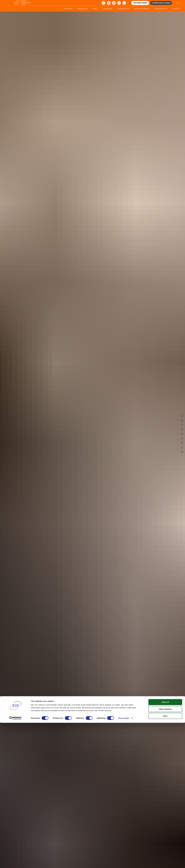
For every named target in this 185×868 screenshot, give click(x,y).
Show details (124, 863)
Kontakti (176, 9)
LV (178, 3)
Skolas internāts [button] (142, 9)
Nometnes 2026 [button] (161, 9)
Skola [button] (95, 9)
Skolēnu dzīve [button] (123, 9)
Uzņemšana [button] (108, 9)
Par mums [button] (68, 9)
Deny (165, 861)
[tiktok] (124, 3)
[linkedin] (119, 3)
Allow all (165, 847)
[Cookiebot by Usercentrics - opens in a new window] (15, 863)
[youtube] (114, 3)
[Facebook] (103, 3)
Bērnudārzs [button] (83, 9)
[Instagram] (109, 3)
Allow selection (165, 854)
